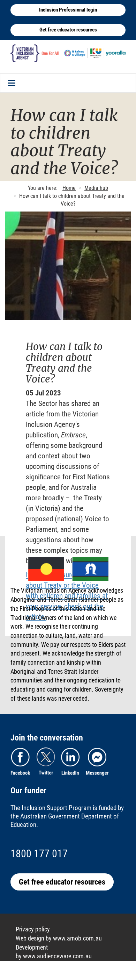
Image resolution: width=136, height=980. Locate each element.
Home (69, 188)
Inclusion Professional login (68, 10)
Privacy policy (33, 929)
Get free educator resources (68, 30)
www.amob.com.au (77, 938)
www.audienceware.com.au (57, 956)
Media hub (96, 188)
